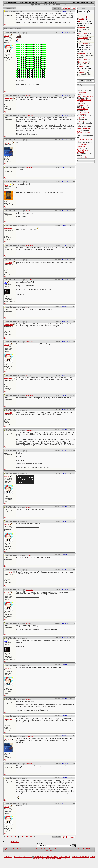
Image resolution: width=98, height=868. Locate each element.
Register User (35, 5)
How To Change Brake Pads (23, 857)
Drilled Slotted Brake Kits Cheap (46, 857)
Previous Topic (11, 836)
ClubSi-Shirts (82, 93)
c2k (27, 307)
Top (5, 25)
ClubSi (6, 2)
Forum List (46, 5)
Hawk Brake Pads (83, 128)
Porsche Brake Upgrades (82, 151)
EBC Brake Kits (83, 109)
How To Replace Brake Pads (56, 859)
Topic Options (10, 8)
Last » (73, 8)
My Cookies (8, 849)
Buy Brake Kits (82, 105)
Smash (7, 36)
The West (35, 2)
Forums (13, 2)
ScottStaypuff (83, 34)
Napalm (29, 211)
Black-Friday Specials (85, 96)
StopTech (80, 118)
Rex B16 (81, 19)
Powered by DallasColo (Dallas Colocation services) (49, 850)
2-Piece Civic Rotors (84, 157)
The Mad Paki (15, 842)
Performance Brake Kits (80, 857)
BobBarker (82, 27)
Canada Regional (24, 2)
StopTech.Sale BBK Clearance (84, 101)
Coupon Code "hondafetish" (82, 146)
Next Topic (29, 836)
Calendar (56, 5)
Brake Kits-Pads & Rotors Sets (84, 113)
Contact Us (82, 849)
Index (22, 836)
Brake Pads (8, 857)
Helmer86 (8, 143)
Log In (91, 2)
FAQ (64, 5)
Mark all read (17, 849)
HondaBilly (8, 99)
